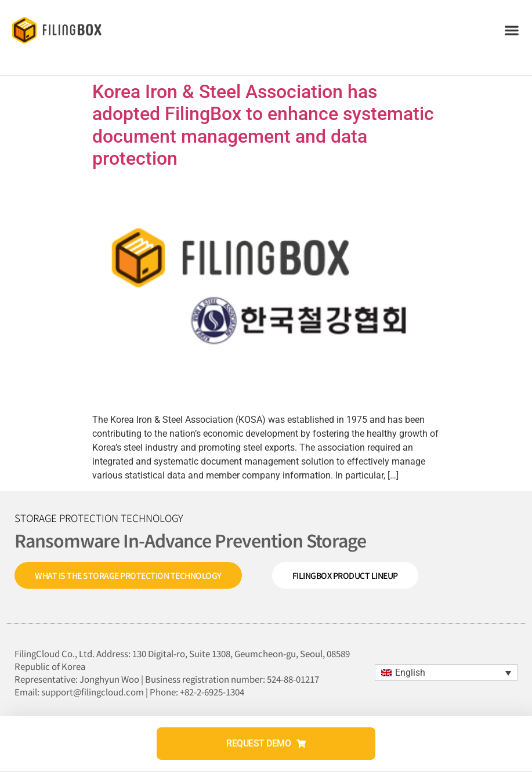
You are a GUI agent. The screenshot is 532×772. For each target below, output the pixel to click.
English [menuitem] (410, 673)
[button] (512, 30)
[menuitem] (446, 673)
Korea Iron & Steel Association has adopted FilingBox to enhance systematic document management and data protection (263, 125)
